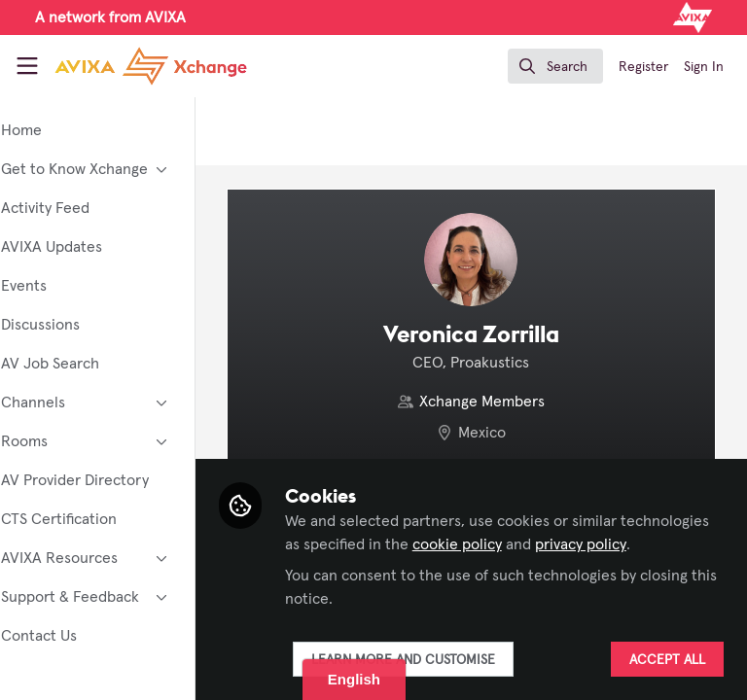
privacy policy (383, 568)
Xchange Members (509, 402)
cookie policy (602, 544)
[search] (555, 66)
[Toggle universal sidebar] (27, 66)
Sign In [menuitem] (704, 67)
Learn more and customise (456, 660)
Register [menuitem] (643, 67)
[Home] (151, 66)
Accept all (667, 660)
